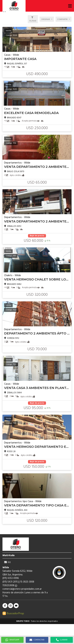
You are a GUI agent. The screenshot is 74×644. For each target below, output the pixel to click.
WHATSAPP (12, 640)
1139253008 (10, 586)
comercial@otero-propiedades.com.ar (22, 589)
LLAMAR (62, 640)
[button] (70, 6)
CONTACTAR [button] (37, 640)
